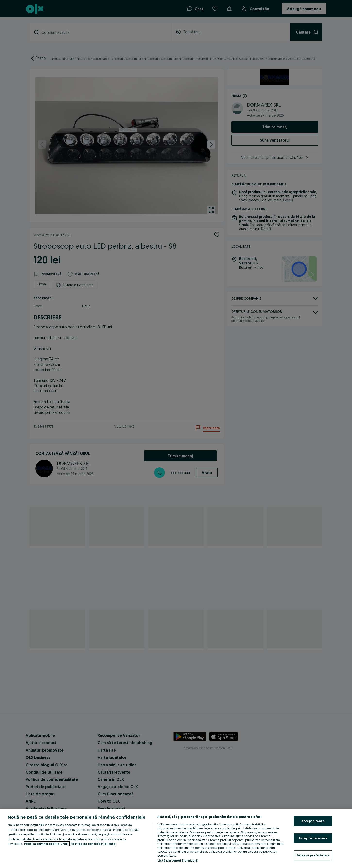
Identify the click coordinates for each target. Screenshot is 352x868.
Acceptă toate (313, 821)
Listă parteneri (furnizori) (178, 860)
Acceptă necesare (313, 838)
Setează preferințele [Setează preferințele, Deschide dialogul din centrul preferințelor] (313, 855)
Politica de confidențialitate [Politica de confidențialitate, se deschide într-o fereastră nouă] (93, 844)
